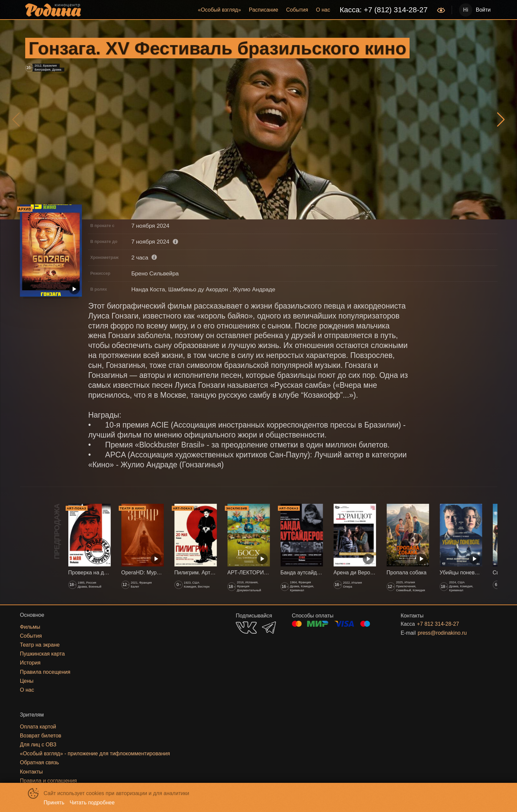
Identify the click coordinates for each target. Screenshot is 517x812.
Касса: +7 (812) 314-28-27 (384, 10)
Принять (54, 803)
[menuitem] (220, 10)
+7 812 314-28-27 (438, 624)
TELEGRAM (269, 628)
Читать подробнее (92, 803)
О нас (323, 10)
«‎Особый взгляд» (220, 10)
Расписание (264, 10)
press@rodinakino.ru (442, 633)
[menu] (260, 10)
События (297, 10)
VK (246, 628)
